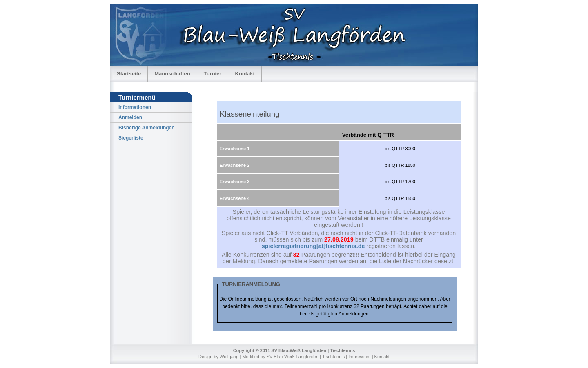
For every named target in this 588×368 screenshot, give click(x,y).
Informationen (135, 107)
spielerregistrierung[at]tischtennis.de (313, 246)
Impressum (359, 357)
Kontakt (245, 74)
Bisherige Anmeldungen (147, 128)
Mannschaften (172, 74)
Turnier (213, 74)
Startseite (129, 74)
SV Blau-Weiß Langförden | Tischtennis (306, 357)
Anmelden (130, 117)
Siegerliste (131, 138)
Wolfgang (229, 357)
